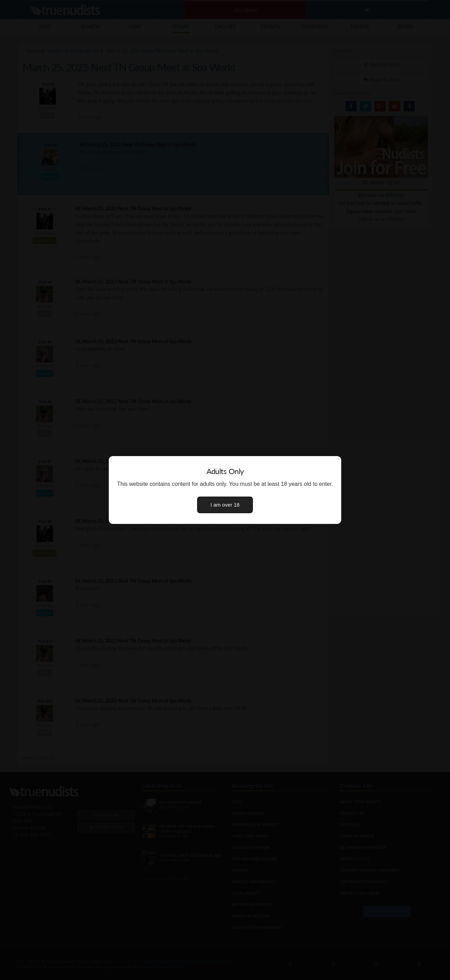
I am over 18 (225, 505)
